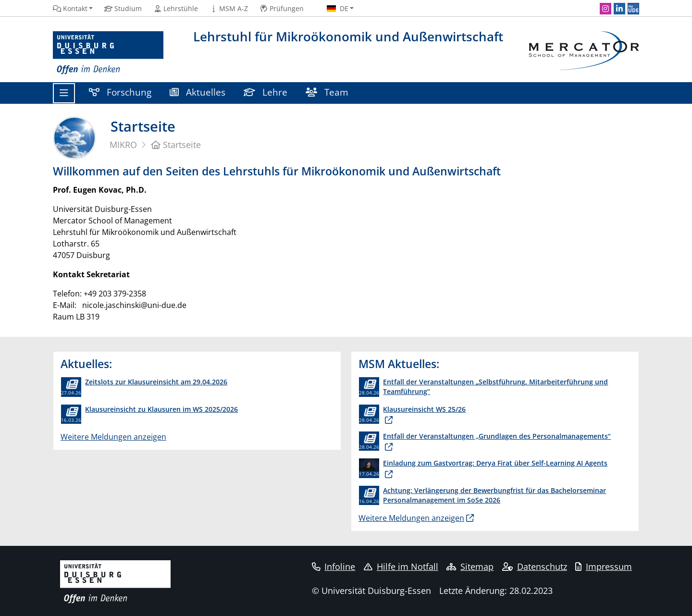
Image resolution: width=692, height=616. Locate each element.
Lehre (266, 92)
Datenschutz (535, 567)
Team (327, 92)
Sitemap (470, 567)
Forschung (120, 92)
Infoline (334, 567)
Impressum (604, 567)
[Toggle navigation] (64, 93)
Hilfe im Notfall (401, 567)
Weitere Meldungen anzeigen (113, 437)
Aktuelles (198, 92)
